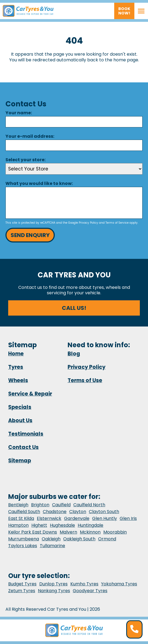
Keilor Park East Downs (33, 532)
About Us (20, 420)
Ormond (107, 539)
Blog (74, 354)
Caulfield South (24, 512)
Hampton (18, 525)
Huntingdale (90, 525)
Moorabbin (115, 532)
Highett (39, 525)
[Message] (74, 203)
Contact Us (23, 447)
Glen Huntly (105, 518)
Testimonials (26, 434)
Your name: (19, 113)
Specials (20, 407)
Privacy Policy (88, 223)
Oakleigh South (79, 539)
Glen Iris (128, 518)
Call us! (74, 308)
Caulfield (61, 505)
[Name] (74, 122)
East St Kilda (21, 518)
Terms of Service (117, 223)
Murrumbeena (24, 539)
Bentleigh (18, 505)
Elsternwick (49, 518)
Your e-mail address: (30, 136)
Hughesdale (62, 525)
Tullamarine (52, 546)
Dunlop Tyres (53, 584)
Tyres (16, 367)
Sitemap (20, 461)
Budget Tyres (22, 584)
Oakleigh (51, 539)
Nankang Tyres (54, 591)
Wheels (18, 380)
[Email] (74, 145)
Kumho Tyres (84, 584)
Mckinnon (90, 532)
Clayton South (104, 512)
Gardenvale (77, 518)
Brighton (40, 505)
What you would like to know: (39, 183)
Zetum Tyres (22, 591)
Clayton (78, 512)
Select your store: (25, 160)
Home (16, 354)
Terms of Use (85, 380)
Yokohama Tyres (119, 584)
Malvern (68, 532)
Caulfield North (89, 505)
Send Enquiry (30, 235)
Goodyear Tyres (90, 591)
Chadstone (55, 512)
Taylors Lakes (23, 546)
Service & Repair (30, 394)
